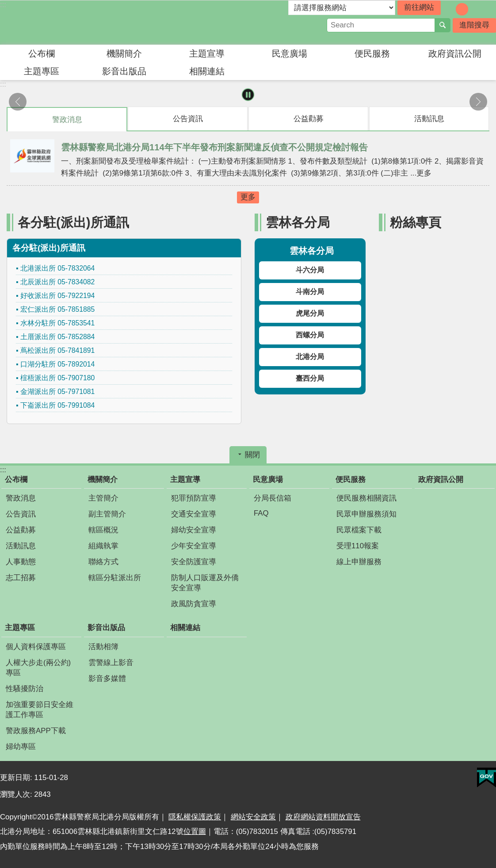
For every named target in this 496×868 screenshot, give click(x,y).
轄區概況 (103, 530)
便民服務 (372, 54)
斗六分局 (310, 270)
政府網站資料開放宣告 (323, 817)
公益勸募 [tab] (309, 119)
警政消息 (21, 498)
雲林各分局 (298, 222)
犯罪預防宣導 (194, 498)
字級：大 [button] (474, 9)
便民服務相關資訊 (366, 498)
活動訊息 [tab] (429, 119)
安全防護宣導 (194, 562)
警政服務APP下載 (36, 731)
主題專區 (42, 71)
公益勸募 (21, 530)
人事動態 (21, 562)
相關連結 (207, 71)
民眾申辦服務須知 (366, 514)
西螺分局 (310, 335)
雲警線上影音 (111, 663)
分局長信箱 (273, 498)
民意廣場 (290, 54)
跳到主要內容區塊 (5, 5)
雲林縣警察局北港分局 (77, 23)
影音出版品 (124, 71)
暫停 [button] (248, 95)
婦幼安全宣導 (194, 530)
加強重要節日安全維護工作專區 (40, 710)
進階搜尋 (474, 25)
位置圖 (195, 832)
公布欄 (42, 54)
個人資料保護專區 (36, 647)
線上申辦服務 (359, 562)
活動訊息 (21, 546)
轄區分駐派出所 (115, 578)
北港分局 (310, 357)
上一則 (18, 102)
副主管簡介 (107, 514)
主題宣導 (207, 54)
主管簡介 (103, 498)
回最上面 (485, 862)
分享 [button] (489, 8)
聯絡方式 (103, 562)
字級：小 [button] (450, 9)
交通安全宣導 (194, 514)
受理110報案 (358, 546)
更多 (248, 197)
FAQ (261, 513)
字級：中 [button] (462, 9)
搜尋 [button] (443, 25)
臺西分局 (310, 378)
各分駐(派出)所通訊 (73, 222)
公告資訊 (21, 514)
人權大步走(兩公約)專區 (38, 668)
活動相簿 (103, 647)
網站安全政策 (253, 817)
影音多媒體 (107, 679)
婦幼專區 (21, 747)
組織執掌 (103, 546)
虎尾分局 (310, 313)
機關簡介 (124, 54)
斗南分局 (310, 292)
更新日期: (17, 778)
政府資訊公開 (455, 54)
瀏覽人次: (17, 794)
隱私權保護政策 (195, 817)
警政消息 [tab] (67, 120)
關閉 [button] (252, 455)
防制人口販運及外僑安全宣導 (205, 583)
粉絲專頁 (416, 222)
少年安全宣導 (194, 546)
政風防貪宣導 (194, 604)
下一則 (478, 102)
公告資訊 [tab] (188, 119)
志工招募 (21, 578)
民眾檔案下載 (359, 530)
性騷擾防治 (25, 689)
